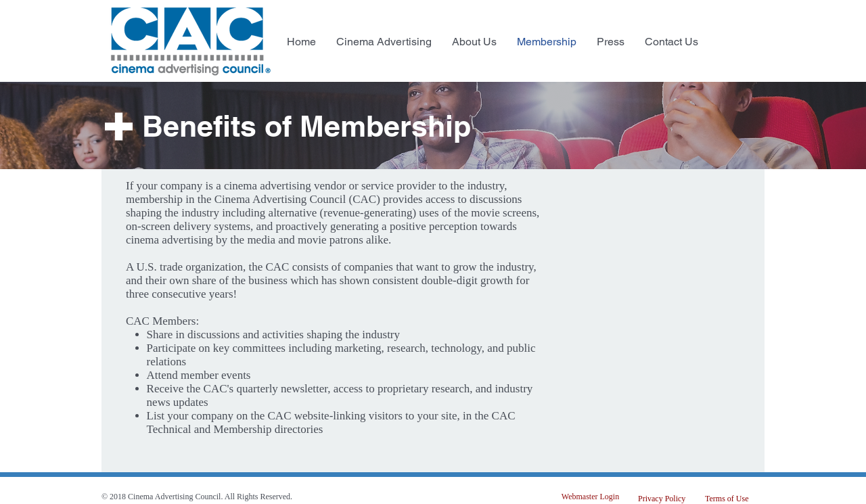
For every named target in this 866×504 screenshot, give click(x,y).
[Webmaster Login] (590, 497)
